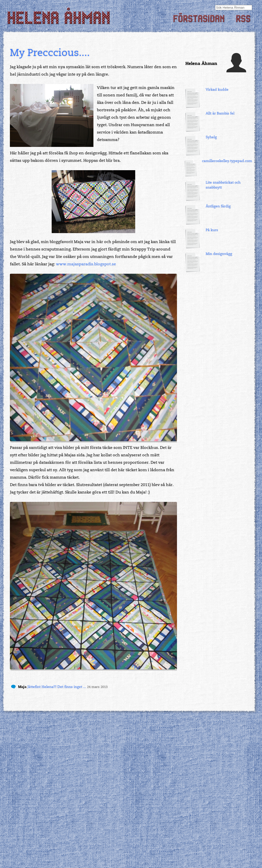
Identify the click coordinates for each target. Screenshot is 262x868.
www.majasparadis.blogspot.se (86, 264)
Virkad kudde (217, 90)
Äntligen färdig (218, 206)
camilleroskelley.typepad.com (227, 161)
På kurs (212, 230)
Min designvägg (219, 254)
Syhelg (211, 137)
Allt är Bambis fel (220, 113)
